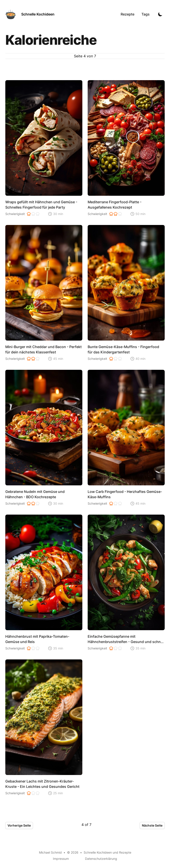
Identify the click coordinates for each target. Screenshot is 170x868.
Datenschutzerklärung (101, 859)
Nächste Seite (152, 825)
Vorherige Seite (19, 825)
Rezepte (127, 14)
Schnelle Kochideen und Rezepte (107, 852)
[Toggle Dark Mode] (160, 14)
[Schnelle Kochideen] (30, 14)
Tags (146, 14)
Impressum (61, 859)
